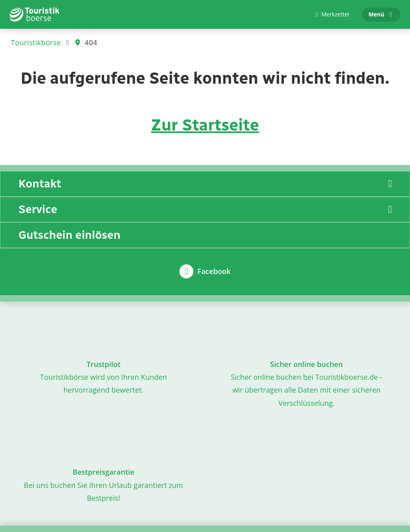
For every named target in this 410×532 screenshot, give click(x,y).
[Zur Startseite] (35, 14)
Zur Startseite (205, 125)
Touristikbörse (36, 42)
